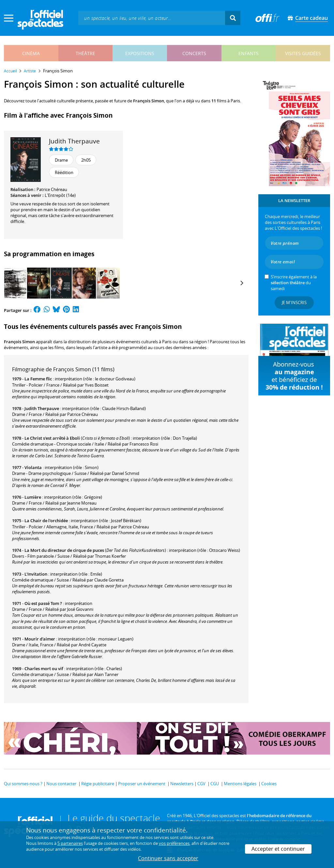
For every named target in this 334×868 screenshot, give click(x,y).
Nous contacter (61, 784)
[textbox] (152, 18)
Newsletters (182, 784)
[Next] (241, 283)
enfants (249, 53)
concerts (194, 53)
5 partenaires (70, 843)
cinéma (31, 53)
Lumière (33, 497)
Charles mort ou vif (44, 669)
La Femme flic (38, 379)
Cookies (269, 784)
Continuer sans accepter (168, 858)
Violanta (33, 467)
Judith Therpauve (74, 141)
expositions (140, 53)
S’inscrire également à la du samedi (294, 283)
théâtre (85, 53)
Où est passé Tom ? (43, 603)
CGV (201, 784)
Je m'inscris (294, 302)
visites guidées (303, 53)
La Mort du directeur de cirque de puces (64, 550)
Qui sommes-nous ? (23, 784)
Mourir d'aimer (40, 639)
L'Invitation (36, 574)
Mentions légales (240, 784)
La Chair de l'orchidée (46, 521)
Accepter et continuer (278, 849)
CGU (215, 784)
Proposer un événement (142, 784)
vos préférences (174, 843)
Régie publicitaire (98, 784)
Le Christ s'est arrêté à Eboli (52, 438)
